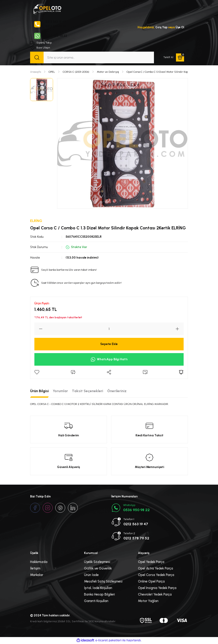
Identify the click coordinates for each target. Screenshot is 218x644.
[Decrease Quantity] (38, 329)
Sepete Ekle (109, 344)
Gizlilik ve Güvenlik (98, 569)
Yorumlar (60, 391)
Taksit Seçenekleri (88, 391)
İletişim (35, 569)
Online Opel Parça (151, 582)
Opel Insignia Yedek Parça (157, 588)
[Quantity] (109, 329)
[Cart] (180, 58)
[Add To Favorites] (37, 373)
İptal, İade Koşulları (98, 588)
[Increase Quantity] (180, 329)
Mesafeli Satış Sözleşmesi (103, 582)
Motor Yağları (148, 601)
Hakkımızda (39, 562)
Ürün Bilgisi (39, 391)
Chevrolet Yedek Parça (155, 595)
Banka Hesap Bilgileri (99, 595)
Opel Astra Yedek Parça (156, 569)
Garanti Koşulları (96, 601)
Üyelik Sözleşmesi (97, 562)
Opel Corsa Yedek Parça (156, 575)
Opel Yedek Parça (151, 562)
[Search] (92, 58)
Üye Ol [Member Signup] (180, 27)
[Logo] (47, 9)
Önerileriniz (117, 391)
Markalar (37, 575)
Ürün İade (91, 575)
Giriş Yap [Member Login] (161, 27)
